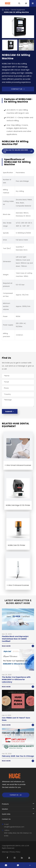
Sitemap (5, 852)
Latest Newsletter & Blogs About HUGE (18, 602)
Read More (18, 646)
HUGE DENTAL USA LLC (19, 846)
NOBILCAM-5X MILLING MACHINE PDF (18, 151)
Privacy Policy (15, 852)
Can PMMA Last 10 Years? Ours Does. (16, 719)
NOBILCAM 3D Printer (17, 545)
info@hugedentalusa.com (14, 827)
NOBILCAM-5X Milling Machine (16, 12)
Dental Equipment (18, 10)
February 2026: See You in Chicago (18, 756)
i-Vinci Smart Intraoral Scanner (18, 465)
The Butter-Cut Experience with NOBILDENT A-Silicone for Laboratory (16, 680)
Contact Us (16, 795)
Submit (10, 412)
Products (5, 804)
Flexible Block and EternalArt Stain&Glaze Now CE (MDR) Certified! (15, 639)
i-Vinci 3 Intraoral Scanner (18, 585)
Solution (5, 809)
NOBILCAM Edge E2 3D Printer (18, 505)
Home (7, 10)
